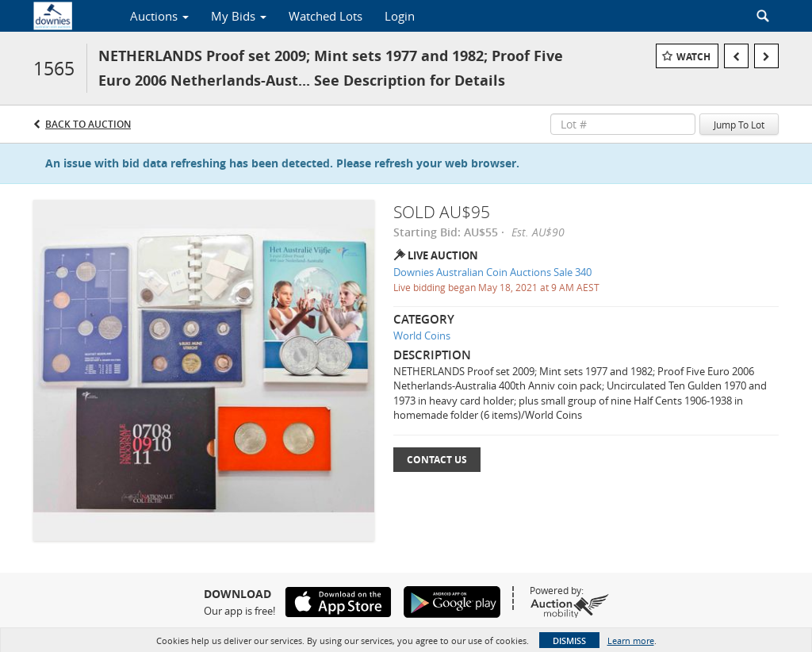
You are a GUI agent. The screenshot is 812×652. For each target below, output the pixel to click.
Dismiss (569, 640)
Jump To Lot (739, 125)
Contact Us (437, 460)
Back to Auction (88, 124)
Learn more (631, 640)
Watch (693, 57)
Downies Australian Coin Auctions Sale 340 (492, 272)
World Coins (422, 336)
